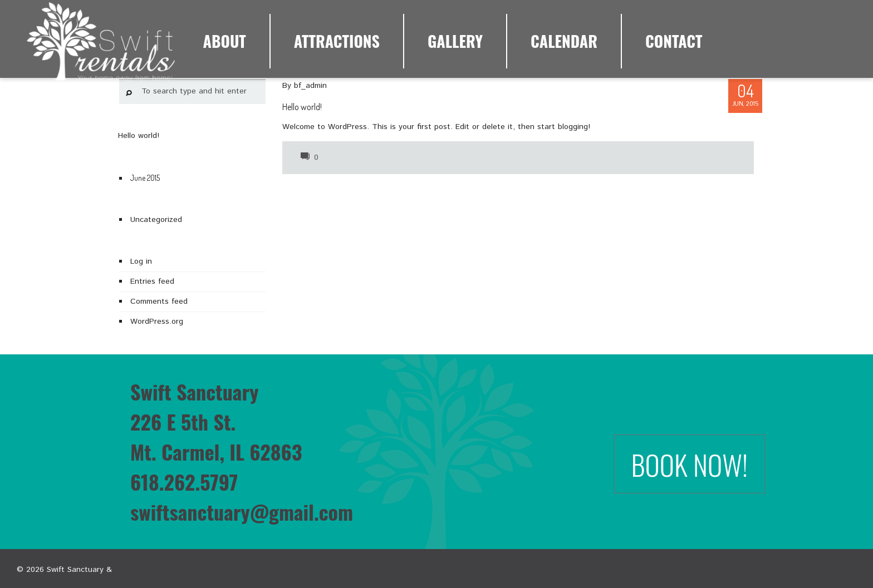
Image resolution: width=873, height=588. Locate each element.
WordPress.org (157, 322)
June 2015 (145, 178)
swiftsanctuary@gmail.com (242, 512)
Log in (141, 261)
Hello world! (302, 107)
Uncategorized (156, 220)
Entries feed (152, 281)
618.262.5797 (184, 481)
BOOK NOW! (690, 464)
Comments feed (159, 302)
